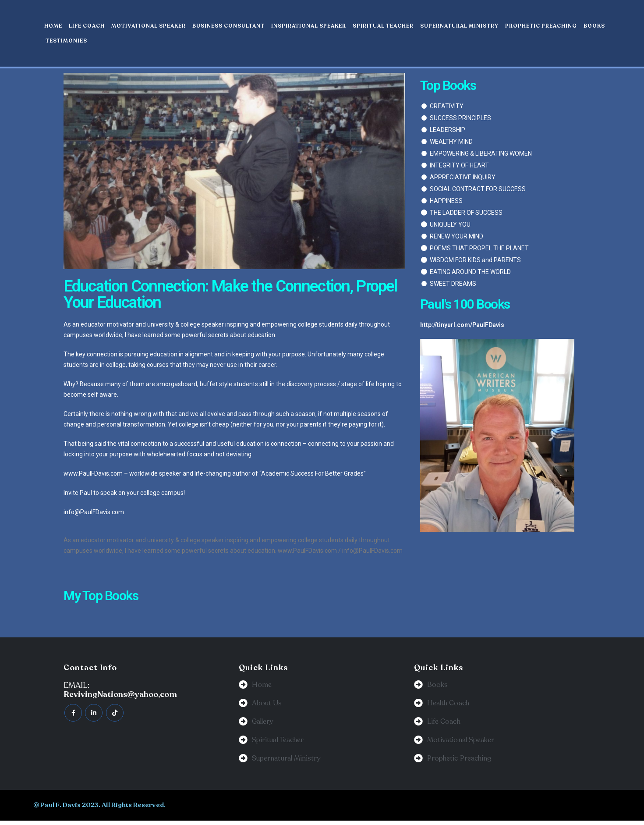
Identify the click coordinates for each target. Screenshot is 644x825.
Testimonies (66, 41)
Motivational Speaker (149, 26)
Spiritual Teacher (383, 26)
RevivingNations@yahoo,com (120, 694)
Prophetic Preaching (541, 26)
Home (53, 26)
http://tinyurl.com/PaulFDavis (462, 325)
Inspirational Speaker (309, 26)
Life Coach (87, 26)
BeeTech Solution (376, 809)
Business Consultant (228, 26)
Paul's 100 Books (465, 304)
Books (594, 26)
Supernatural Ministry (459, 26)
